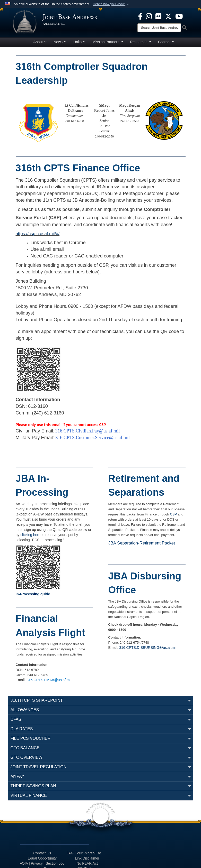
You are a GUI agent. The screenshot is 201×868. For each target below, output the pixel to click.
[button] (111, 4)
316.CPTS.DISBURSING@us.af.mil (148, 648)
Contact (166, 42)
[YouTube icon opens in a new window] (179, 16)
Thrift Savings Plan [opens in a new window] (33, 786)
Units (80, 42)
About (40, 42)
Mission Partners (108, 42)
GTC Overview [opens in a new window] (27, 757)
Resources (141, 42)
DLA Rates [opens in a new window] (22, 729)
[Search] (159, 28)
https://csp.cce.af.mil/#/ (38, 234)
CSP (173, 514)
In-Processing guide (33, 594)
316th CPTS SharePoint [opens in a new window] (37, 700)
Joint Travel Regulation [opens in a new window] (39, 767)
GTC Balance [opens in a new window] (25, 748)
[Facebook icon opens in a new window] (140, 16)
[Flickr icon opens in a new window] (158, 16)
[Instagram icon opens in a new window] (149, 16)
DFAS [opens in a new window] (16, 719)
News (60, 42)
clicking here (30, 535)
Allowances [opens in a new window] (25, 710)
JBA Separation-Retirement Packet (142, 543)
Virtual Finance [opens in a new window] (29, 795)
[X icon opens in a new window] (168, 16)
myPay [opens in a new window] (18, 776)
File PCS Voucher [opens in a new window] (31, 738)
